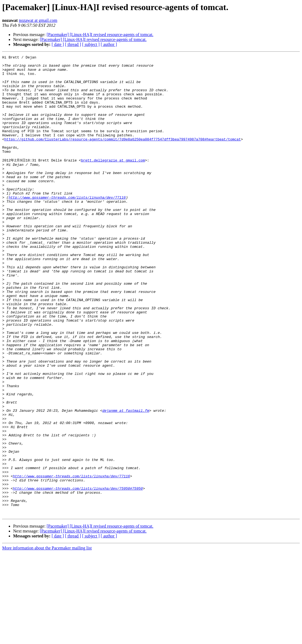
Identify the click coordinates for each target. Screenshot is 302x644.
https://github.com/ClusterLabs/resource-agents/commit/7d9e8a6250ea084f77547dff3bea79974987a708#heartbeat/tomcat (123, 156)
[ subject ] (91, 44)
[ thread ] (73, 44)
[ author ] (109, 44)
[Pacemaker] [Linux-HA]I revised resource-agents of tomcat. (100, 35)
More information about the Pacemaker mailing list (47, 639)
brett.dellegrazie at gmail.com (113, 181)
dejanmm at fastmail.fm (126, 481)
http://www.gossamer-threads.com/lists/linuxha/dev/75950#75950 (78, 575)
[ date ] (58, 44)
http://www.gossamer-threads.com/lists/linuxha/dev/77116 (67, 225)
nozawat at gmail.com (38, 20)
